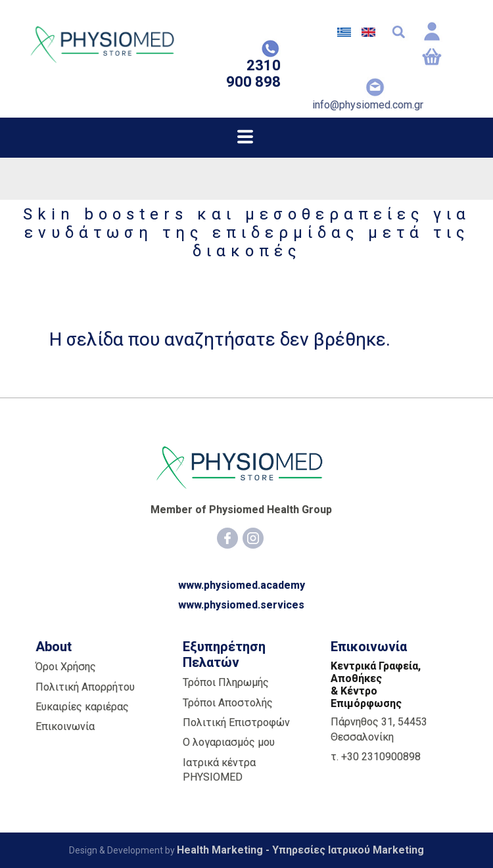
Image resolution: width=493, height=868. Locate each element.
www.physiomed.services (241, 605)
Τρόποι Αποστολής (228, 703)
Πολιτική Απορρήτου (85, 687)
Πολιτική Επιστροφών (236, 722)
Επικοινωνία (65, 726)
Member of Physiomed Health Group (241, 510)
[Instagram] (253, 538)
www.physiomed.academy (242, 585)
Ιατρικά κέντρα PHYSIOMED (219, 770)
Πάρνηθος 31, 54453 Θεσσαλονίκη (379, 729)
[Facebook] (227, 538)
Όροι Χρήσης (66, 667)
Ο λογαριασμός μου (229, 742)
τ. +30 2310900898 (376, 757)
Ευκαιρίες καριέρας (82, 707)
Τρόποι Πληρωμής (226, 682)
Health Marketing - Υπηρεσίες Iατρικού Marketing (300, 850)
